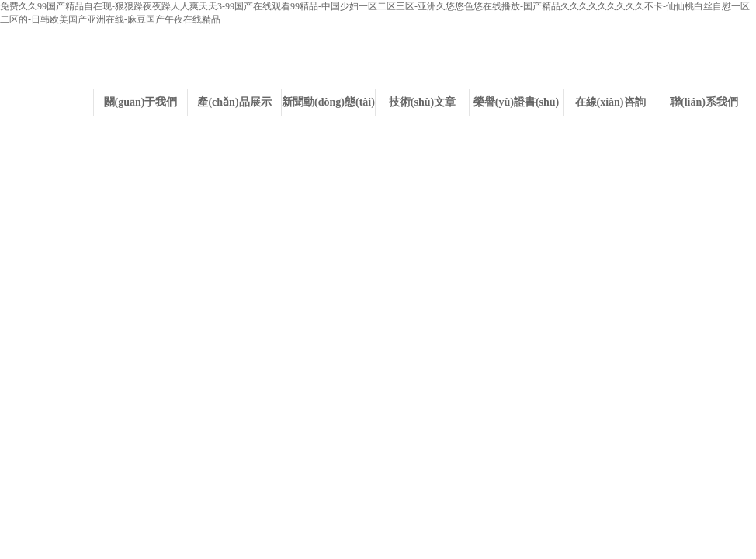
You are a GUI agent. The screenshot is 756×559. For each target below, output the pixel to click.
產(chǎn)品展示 (234, 102)
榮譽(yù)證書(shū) (516, 102)
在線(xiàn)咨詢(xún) (610, 106)
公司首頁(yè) (47, 102)
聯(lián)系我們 (704, 102)
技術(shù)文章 (422, 102)
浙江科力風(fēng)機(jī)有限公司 (378, 233)
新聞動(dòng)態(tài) (328, 102)
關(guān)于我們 (141, 102)
